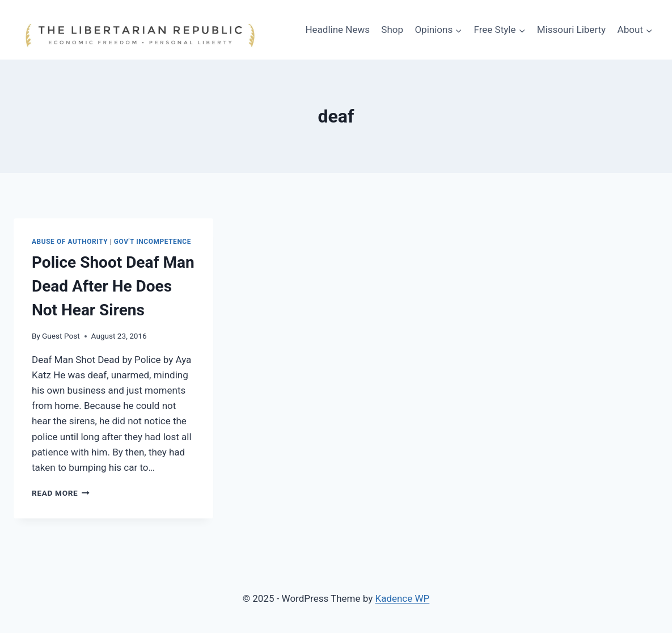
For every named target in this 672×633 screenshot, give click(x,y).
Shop (392, 29)
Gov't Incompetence (153, 242)
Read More (61, 493)
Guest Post (61, 336)
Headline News (337, 29)
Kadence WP (402, 598)
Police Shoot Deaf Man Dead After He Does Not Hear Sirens (113, 286)
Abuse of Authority (70, 242)
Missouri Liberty (571, 29)
